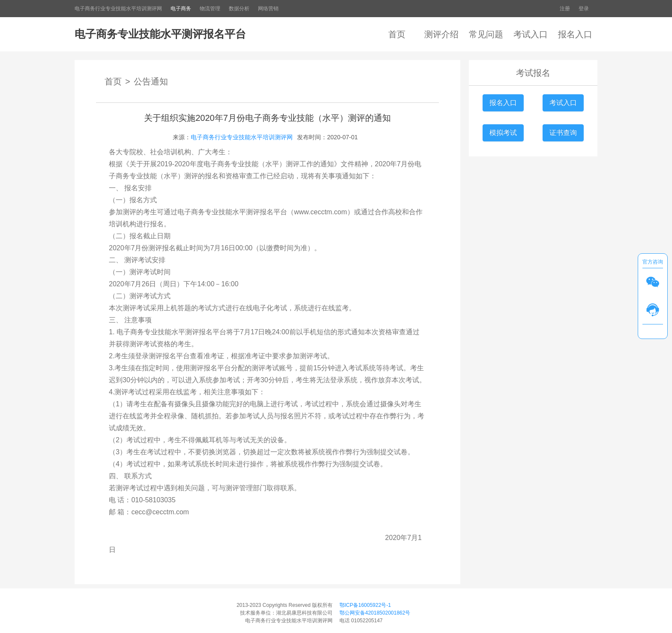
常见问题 (486, 34)
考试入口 (531, 34)
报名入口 (575, 34)
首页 (397, 34)
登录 (584, 9)
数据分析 (239, 9)
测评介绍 (441, 34)
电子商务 (181, 9)
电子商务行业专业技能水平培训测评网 (118, 9)
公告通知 (151, 81)
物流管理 (210, 9)
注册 (565, 9)
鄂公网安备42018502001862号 (375, 613)
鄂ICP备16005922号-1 (365, 605)
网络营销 (268, 9)
